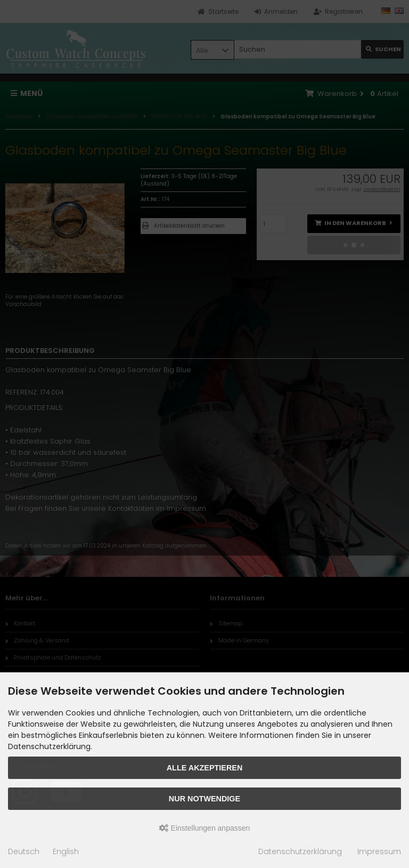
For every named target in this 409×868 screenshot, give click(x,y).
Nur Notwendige (204, 799)
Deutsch (24, 851)
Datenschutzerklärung (300, 851)
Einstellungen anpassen (205, 828)
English (66, 851)
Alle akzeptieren (205, 768)
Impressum (379, 851)
